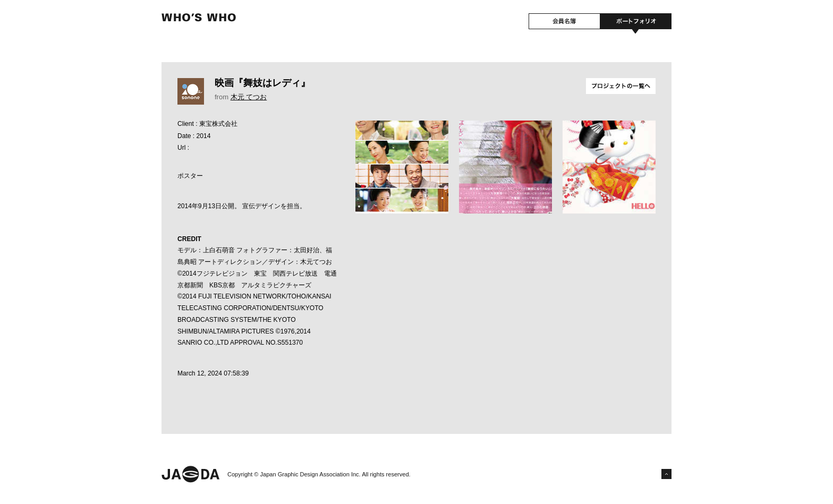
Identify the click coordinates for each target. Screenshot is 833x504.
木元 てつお (249, 97)
